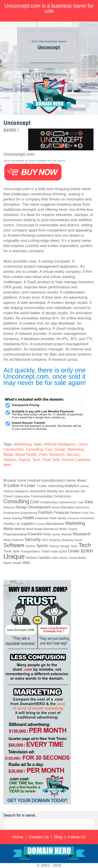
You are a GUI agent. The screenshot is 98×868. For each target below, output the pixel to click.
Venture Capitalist (76, 460)
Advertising (22, 444)
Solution (10, 460)
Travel (45, 551)
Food (85, 513)
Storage (65, 546)
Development (40, 507)
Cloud (82, 444)
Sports (42, 546)
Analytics (72, 486)
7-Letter (42, 486)
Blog (58, 837)
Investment (87, 518)
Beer (62, 491)
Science (18, 540)
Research (57, 455)
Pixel (43, 455)
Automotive (38, 491)
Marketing (76, 449)
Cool (49, 449)
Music (63, 529)
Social (78, 540)
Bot (83, 491)
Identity (62, 518)
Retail (7, 540)
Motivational (51, 529)
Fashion (45, 512)
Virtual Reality (77, 558)
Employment (11, 513)
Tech (36, 460)
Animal (84, 486)
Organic (73, 529)
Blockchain (73, 491)
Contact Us (39, 837)
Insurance (73, 518)
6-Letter (28, 486)
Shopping (67, 540)
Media (8, 455)
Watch (8, 563)
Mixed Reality (26, 455)
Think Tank (51, 460)
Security (73, 455)
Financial (61, 513)
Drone (56, 507)
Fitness (75, 513)
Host (53, 518)
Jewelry (9, 524)
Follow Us (77, 837)
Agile (38, 444)
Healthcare (42, 518)
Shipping (55, 540)
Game (7, 518)
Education (68, 507)
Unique (14, 556)
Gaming (17, 518)
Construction (14, 449)
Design (60, 449)
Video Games (60, 558)
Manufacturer (55, 524)
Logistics (28, 524)
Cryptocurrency (67, 502)
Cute (80, 502)
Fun (92, 513)
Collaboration (21, 496)
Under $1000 (59, 552)
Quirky (56, 534)
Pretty (47, 534)
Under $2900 (80, 551)
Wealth (17, 563)
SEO (45, 540)
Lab (18, 524)
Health (28, 518)
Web (7, 465)
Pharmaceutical (15, 534)
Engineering (29, 513)
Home (18, 837)
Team (74, 546)
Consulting (34, 449)
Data (89, 502)
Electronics (83, 507)
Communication (42, 496)
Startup (24, 460)
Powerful (35, 534)
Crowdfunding (48, 502)
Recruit (67, 534)
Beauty (52, 491)
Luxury (40, 524)
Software (14, 545)
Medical (20, 529)
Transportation (30, 551)
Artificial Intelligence (60, 444)
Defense (9, 507)
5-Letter (11, 485)
